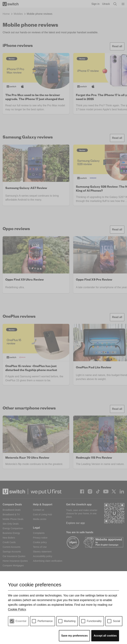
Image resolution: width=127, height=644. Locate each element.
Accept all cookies (105, 636)
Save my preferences (74, 636)
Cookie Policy (17, 609)
